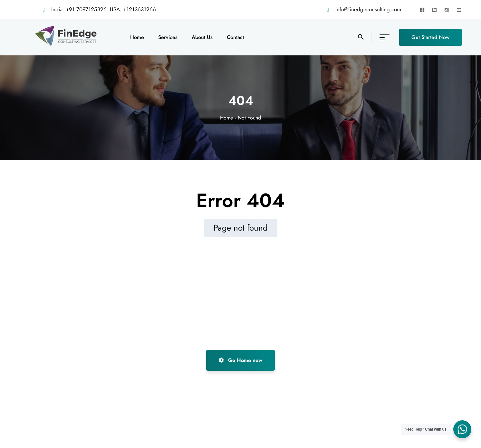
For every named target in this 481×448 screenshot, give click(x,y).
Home (226, 118)
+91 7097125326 (86, 9)
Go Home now (240, 360)
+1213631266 (139, 9)
